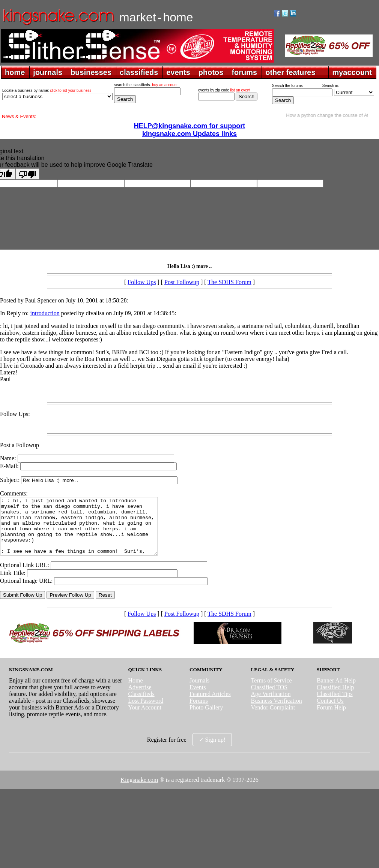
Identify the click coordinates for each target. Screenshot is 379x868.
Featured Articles (210, 705)
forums (244, 72)
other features (290, 72)
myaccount (352, 72)
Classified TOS (269, 698)
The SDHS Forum (229, 282)
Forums (199, 712)
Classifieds (141, 705)
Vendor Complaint (273, 719)
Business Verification (277, 712)
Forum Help (331, 719)
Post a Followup (20, 445)
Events (198, 698)
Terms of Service (271, 692)
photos (211, 72)
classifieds (139, 72)
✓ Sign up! (212, 751)
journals (48, 72)
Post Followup (182, 282)
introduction (45, 313)
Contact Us (330, 712)
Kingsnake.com (139, 791)
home (15, 72)
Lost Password (146, 712)
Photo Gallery (206, 719)
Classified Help (335, 698)
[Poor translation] (27, 174)
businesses (91, 72)
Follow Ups (142, 282)
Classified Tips (335, 705)
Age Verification (271, 705)
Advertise (140, 698)
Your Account (145, 719)
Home (135, 692)
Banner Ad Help (336, 692)
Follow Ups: (15, 414)
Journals (199, 692)
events (178, 72)
